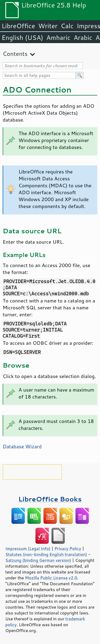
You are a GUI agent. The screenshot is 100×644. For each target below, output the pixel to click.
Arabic (83, 38)
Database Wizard (22, 446)
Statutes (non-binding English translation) (46, 554)
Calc (67, 26)
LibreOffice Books (50, 499)
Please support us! (32, 471)
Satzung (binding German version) (38, 560)
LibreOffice (18, 26)
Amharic (58, 38)
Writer (48, 26)
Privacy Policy (68, 549)
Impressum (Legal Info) (28, 549)
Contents (15, 54)
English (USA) (22, 38)
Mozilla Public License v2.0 (51, 578)
